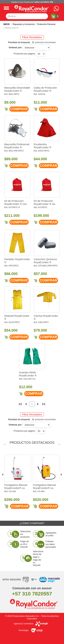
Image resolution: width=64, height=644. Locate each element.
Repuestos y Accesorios (24, 24)
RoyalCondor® (12, 28)
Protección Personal (46, 24)
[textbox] (27, 16)
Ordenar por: (15, 47)
